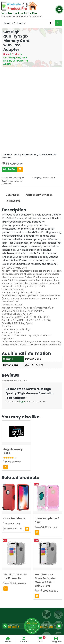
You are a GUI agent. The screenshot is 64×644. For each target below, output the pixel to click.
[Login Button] (59, 9)
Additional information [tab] (39, 195)
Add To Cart (13, 169)
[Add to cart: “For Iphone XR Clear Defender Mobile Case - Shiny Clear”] (37, 596)
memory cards (49, 178)
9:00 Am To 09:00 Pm (39, 627)
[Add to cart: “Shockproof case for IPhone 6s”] (6, 589)
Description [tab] (13, 195)
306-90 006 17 (20, 627)
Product (16, 54)
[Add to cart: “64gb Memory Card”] (6, 467)
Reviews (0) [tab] (13, 201)
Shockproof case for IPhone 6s (15, 576)
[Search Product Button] (59, 23)
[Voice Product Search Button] (51, 23)
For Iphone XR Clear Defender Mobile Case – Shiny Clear (45, 580)
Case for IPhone (14, 518)
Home (6, 54)
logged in (24, 401)
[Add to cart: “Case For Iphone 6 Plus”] (37, 532)
